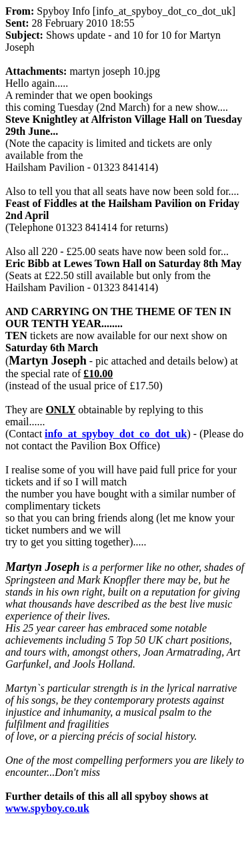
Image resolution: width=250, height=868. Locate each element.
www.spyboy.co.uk (47, 808)
